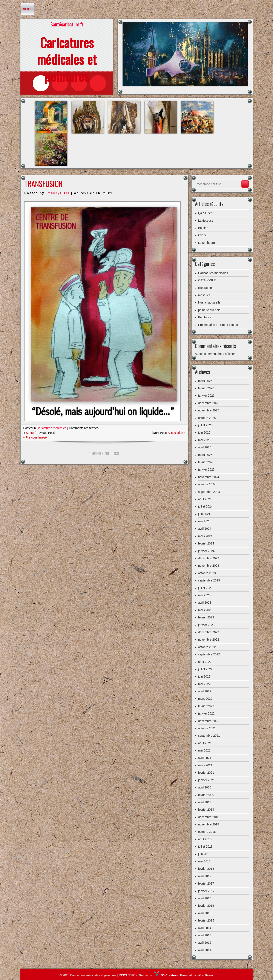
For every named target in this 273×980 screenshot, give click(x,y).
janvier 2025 (206, 469)
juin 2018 (204, 854)
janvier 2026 (206, 396)
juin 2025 (204, 432)
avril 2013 (205, 935)
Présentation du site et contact (218, 325)
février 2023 (206, 617)
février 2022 (206, 706)
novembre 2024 (209, 477)
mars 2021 (205, 765)
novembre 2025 (209, 410)
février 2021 (206, 773)
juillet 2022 (205, 669)
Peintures (205, 317)
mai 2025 (204, 440)
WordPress (206, 975)
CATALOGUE (207, 280)
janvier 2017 (206, 891)
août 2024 (205, 499)
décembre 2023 (209, 558)
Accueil (27, 9)
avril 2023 (205, 603)
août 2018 (205, 839)
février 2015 (206, 920)
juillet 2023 (205, 588)
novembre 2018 (209, 824)
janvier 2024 (206, 551)
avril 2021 (205, 758)
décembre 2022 (209, 632)
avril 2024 (205, 529)
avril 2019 (205, 802)
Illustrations (206, 288)
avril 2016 (205, 898)
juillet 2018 (205, 847)
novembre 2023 (209, 566)
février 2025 (206, 462)
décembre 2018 (209, 817)
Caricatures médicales (52, 428)
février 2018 (206, 869)
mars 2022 (205, 699)
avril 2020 (205, 787)
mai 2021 (204, 750)
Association (175, 433)
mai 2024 (204, 521)
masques (204, 295)
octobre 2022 (207, 647)
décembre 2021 (209, 721)
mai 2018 (204, 861)
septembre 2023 (209, 580)
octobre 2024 (207, 484)
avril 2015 (205, 913)
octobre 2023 (207, 573)
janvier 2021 (206, 780)
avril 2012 (205, 943)
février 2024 (206, 543)
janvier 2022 (206, 713)
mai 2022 (204, 684)
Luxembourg (207, 243)
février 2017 (206, 883)
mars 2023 (205, 610)
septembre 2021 (209, 736)
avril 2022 (205, 691)
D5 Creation (166, 975)
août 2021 (205, 743)
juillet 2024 (205, 506)
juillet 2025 (205, 425)
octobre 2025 (207, 418)
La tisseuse (206, 221)
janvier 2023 (206, 625)
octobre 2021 (207, 728)
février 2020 (206, 795)
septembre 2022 (209, 654)
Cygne (202, 235)
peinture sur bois (209, 310)
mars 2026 (205, 381)
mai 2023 (204, 595)
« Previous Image (35, 437)
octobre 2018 (207, 832)
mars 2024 (205, 536)
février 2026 (206, 388)
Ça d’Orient (206, 213)
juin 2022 (204, 676)
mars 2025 (205, 455)
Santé (30, 433)
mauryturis (59, 193)
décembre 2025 (209, 403)
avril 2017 (205, 876)
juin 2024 (204, 514)
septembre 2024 (209, 492)
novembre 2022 (209, 640)
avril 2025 (205, 447)
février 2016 (206, 906)
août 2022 (205, 662)
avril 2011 (205, 950)
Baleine (203, 228)
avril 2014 (205, 928)
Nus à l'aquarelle (209, 302)
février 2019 (206, 810)
